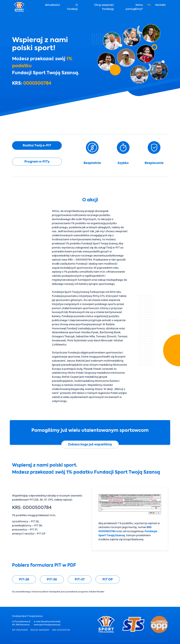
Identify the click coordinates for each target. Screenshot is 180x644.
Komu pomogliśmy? (134, 7)
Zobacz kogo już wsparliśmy (90, 444)
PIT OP (108, 579)
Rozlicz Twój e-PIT (37, 145)
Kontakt (160, 5)
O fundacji (72, 7)
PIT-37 (80, 579)
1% (149, 5)
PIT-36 (52, 579)
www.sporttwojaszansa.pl (47, 625)
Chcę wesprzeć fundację (104, 7)
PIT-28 (24, 579)
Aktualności (52, 5)
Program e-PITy (37, 161)
